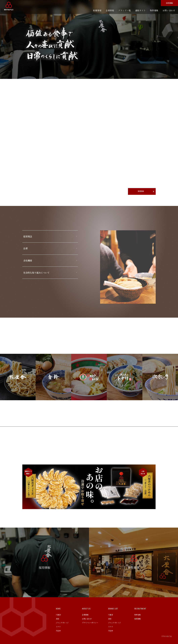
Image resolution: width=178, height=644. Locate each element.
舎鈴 (58, 619)
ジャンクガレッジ (62, 623)
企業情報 (110, 10)
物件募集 (154, 10)
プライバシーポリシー (90, 623)
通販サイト (140, 10)
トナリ (58, 627)
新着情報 (97, 10)
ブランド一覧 (125, 10)
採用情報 (169, 3)
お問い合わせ (169, 10)
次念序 (58, 631)
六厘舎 (58, 615)
